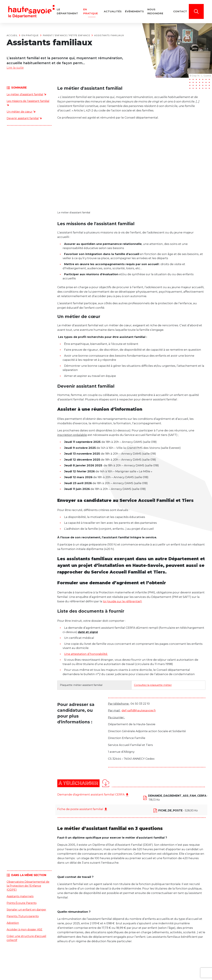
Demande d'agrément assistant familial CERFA (91, 795)
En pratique (30, 35)
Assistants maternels (20, 897)
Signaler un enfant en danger (26, 910)
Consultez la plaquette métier (153, 686)
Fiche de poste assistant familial (80, 810)
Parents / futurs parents (23, 917)
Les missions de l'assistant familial (28, 102)
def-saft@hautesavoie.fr (139, 711)
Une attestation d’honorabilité (86, 655)
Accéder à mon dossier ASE (25, 930)
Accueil (12, 35)
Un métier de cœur (20, 112)
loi (105, 602)
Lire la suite (16, 68)
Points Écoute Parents (22, 904)
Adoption (13, 924)
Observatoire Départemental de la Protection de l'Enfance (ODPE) (28, 886)
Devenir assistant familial (23, 119)
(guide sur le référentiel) (124, 602)
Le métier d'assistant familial (25, 95)
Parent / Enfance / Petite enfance (66, 35)
